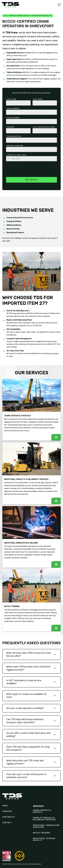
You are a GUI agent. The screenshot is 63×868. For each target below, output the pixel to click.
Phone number (13, 118)
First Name (11, 99)
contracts (9, 817)
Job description (14, 136)
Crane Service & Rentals (42, 811)
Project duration (15, 146)
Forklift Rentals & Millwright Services (44, 819)
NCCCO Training (42, 833)
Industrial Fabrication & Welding (46, 826)
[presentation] (24, 168)
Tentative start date (16, 155)
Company (10, 127)
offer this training (28, 316)
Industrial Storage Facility (44, 839)
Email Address (13, 108)
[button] (59, 5)
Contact (7, 823)
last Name (37, 99)
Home (5, 806)
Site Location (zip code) (44, 127)
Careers (7, 811)
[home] (10, 5)
